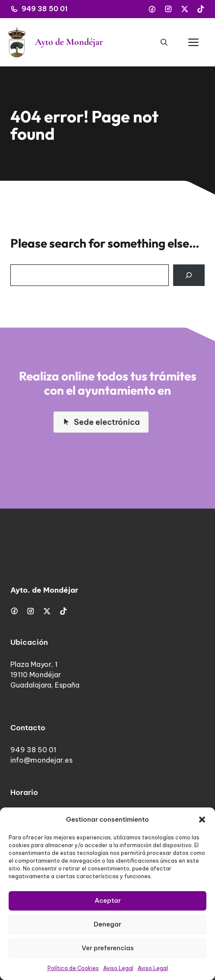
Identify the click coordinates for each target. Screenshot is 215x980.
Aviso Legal (118, 968)
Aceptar (108, 900)
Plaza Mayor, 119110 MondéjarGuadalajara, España (45, 675)
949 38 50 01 (45, 9)
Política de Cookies (73, 968)
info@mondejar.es (41, 760)
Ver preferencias (108, 948)
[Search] (189, 275)
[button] (202, 820)
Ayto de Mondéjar (69, 42)
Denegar (107, 924)
